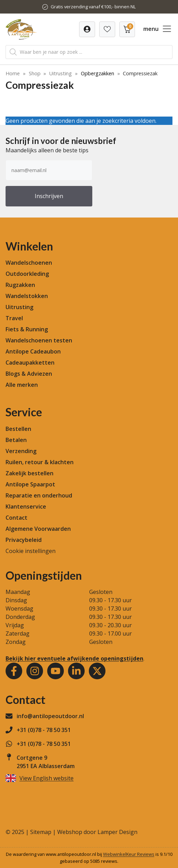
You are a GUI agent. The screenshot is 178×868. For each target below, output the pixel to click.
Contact (16, 518)
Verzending (21, 451)
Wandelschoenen (29, 263)
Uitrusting (61, 73)
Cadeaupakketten (30, 363)
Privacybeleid (24, 540)
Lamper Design (117, 832)
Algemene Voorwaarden (38, 529)
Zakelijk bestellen (29, 473)
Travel (14, 318)
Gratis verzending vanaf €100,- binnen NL (93, 7)
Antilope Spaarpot (30, 484)
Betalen (16, 440)
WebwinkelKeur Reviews (129, 854)
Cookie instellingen (31, 551)
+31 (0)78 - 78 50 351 (44, 730)
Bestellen (18, 429)
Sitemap (41, 832)
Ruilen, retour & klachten (40, 462)
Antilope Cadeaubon (33, 351)
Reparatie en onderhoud (39, 495)
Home (13, 73)
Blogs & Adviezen (29, 374)
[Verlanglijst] (87, 29)
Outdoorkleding (27, 274)
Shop (35, 73)
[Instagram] (35, 671)
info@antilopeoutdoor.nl (50, 716)
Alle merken (22, 385)
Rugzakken (20, 285)
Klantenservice (26, 507)
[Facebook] (14, 671)
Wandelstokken (27, 296)
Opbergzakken (98, 73)
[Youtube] (56, 671)
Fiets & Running (27, 329)
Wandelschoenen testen (39, 340)
